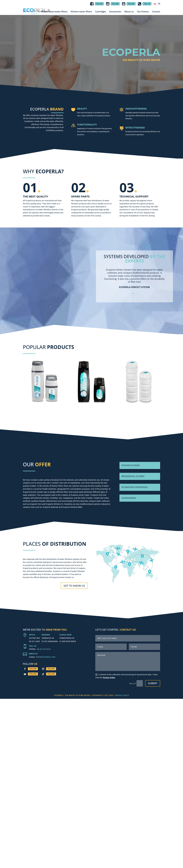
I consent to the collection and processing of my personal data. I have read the (126, 676)
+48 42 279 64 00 (43, 649)
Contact (156, 12)
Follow (33, 669)
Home (34, 12)
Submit (153, 683)
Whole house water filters (54, 12)
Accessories (115, 12)
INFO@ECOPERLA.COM (46, 657)
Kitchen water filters (81, 12)
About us (129, 12)
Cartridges (101, 12)
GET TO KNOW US (74, 586)
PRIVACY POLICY (122, 695)
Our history (143, 12)
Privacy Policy (109, 678)
